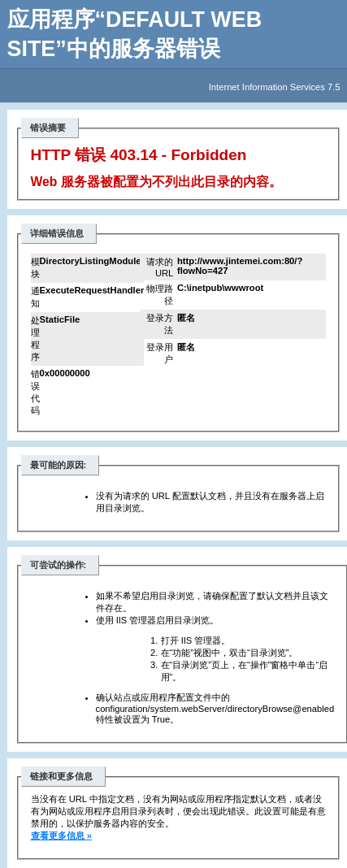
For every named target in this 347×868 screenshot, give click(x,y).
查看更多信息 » (61, 835)
